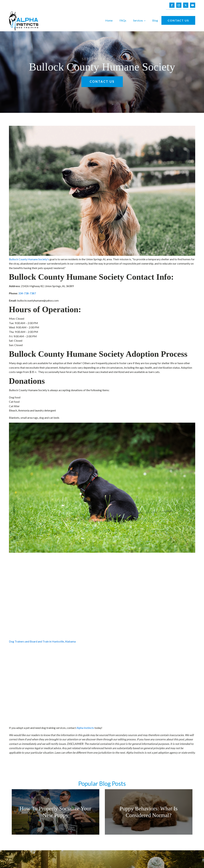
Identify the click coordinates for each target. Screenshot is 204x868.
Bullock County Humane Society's (29, 259)
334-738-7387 (27, 293)
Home (109, 20)
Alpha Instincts (85, 728)
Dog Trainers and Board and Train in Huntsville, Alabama (42, 641)
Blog (155, 20)
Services (138, 20)
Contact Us (178, 20)
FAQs (123, 20)
